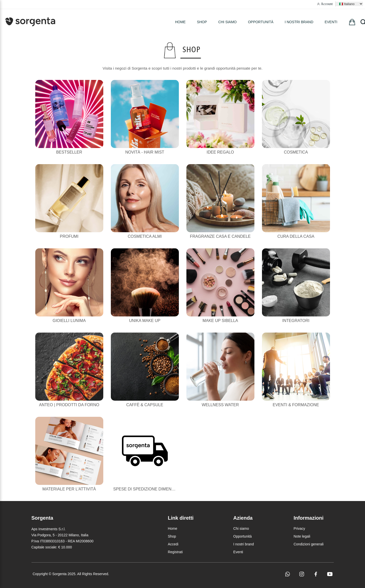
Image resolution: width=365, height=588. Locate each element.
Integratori (296, 321)
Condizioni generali (308, 544)
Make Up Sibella (220, 321)
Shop (172, 536)
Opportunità (261, 22)
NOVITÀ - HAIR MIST (145, 152)
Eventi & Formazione (296, 405)
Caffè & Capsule (145, 405)
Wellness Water (220, 405)
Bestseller (69, 152)
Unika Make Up (145, 321)
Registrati (175, 552)
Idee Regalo (220, 152)
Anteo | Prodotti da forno (69, 405)
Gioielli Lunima (69, 321)
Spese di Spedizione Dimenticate (150, 489)
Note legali (302, 536)
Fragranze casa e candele (220, 236)
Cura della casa (296, 236)
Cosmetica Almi (145, 236)
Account (327, 4)
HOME (180, 22)
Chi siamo (227, 22)
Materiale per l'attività (69, 489)
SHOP (202, 22)
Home (172, 528)
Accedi (173, 544)
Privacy (299, 528)
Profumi (69, 236)
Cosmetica (296, 152)
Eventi (331, 22)
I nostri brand (299, 22)
